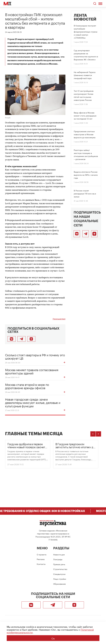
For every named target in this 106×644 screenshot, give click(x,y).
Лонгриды (58, 559)
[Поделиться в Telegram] (21, 339)
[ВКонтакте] (77, 234)
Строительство (60, 569)
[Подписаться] (31, 339)
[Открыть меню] (101, 4)
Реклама (41, 559)
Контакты (41, 564)
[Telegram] (86, 234)
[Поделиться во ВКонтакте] (12, 339)
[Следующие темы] (98, 434)
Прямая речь (59, 564)
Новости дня (59, 554)
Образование (59, 584)
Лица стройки (60, 579)
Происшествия (59, 319)
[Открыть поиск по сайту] (95, 4)
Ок (53, 638)
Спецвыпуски (59, 574)
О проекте (42, 554)
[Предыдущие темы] (93, 434)
